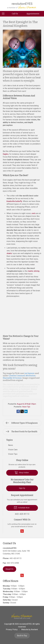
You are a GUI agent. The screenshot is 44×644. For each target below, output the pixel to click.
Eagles (6, 154)
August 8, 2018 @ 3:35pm (27, 404)
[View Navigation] (4, 14)
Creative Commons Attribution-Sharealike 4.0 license (20, 377)
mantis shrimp (34, 271)
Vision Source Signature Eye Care (22, 616)
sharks (9, 253)
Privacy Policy (12, 630)
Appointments (33, 14)
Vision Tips (26, 407)
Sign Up (22, 488)
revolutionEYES (25, 624)
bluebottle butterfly (14, 201)
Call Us (15, 14)
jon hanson (29, 373)
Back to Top (22, 636)
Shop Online (22, 472)
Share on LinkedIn (26, 411)
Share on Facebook (18, 411)
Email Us (10, 569)
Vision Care (13, 450)
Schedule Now (22, 507)
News (11, 445)
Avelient (34, 630)
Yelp (22, 531)
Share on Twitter (22, 411)
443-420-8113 (15, 558)
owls (34, 213)
